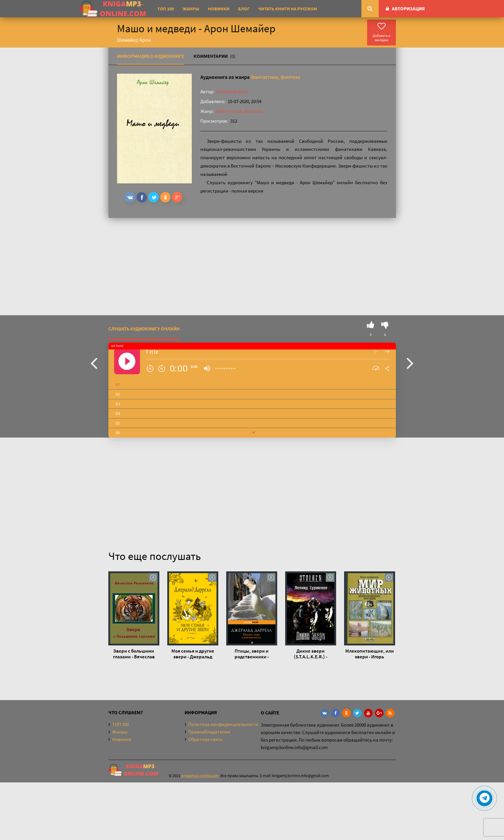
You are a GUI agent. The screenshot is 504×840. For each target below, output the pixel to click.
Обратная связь (205, 739)
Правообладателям (209, 732)
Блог (244, 9)
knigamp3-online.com (200, 776)
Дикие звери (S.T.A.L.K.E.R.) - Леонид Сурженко (311, 654)
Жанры (191, 9)
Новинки (219, 9)
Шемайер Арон (232, 92)
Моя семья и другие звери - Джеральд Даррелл (193, 654)
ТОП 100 (166, 9)
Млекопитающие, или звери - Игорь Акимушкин (370, 654)
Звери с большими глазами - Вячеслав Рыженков (134, 654)
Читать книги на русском (288, 9)
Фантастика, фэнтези (275, 77)
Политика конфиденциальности (223, 724)
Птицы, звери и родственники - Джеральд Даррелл (252, 654)
